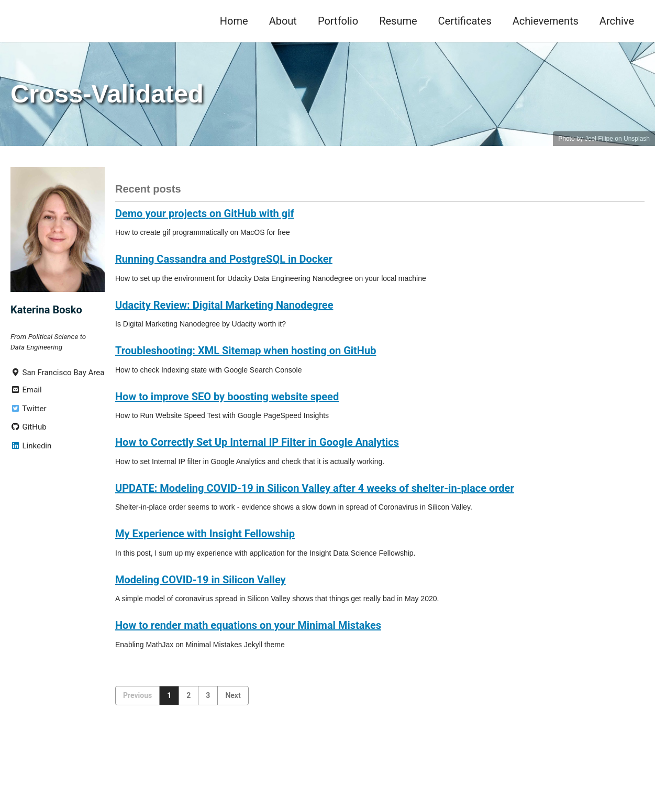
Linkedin (31, 446)
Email (26, 390)
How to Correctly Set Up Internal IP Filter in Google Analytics (257, 442)
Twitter (28, 409)
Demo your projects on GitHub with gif (205, 213)
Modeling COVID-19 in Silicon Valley (201, 580)
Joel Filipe (599, 139)
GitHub (29, 427)
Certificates (465, 21)
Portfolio (338, 21)
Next (233, 695)
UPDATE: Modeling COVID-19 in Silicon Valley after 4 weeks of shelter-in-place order (315, 488)
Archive (617, 21)
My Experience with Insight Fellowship (205, 534)
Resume (398, 21)
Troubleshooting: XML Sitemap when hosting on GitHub (246, 351)
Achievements (546, 21)
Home (234, 21)
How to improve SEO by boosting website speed (227, 397)
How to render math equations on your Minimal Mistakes (248, 625)
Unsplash (637, 139)
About (283, 21)
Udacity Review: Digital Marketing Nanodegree (224, 305)
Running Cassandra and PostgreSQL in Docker (224, 259)
